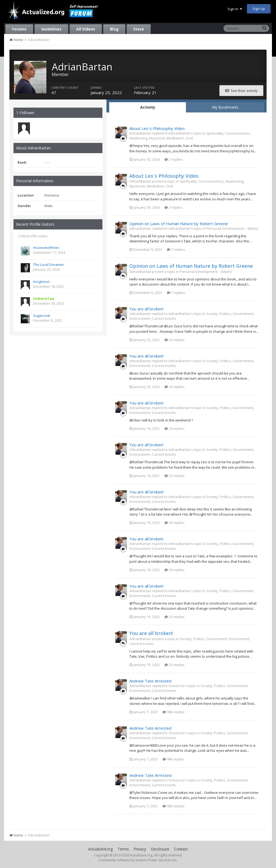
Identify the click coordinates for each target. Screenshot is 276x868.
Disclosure (160, 849)
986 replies (174, 712)
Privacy (140, 849)
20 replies (175, 340)
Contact (181, 849)
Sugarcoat (42, 315)
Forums (19, 29)
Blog (114, 29)
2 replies (174, 159)
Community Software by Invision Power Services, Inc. (138, 860)
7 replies (176, 249)
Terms (123, 849)
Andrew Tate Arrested (150, 681)
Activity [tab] (148, 107)
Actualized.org (100, 849)
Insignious (42, 282)
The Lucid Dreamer (49, 265)
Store (139, 29)
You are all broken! (146, 309)
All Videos (86, 29)
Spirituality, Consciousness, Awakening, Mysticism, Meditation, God (190, 136)
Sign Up (259, 9)
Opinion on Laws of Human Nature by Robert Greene (179, 224)
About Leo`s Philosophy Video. (157, 128)
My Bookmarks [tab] (225, 107)
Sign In (235, 9)
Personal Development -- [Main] (232, 228)
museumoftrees (46, 248)
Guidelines (51, 29)
